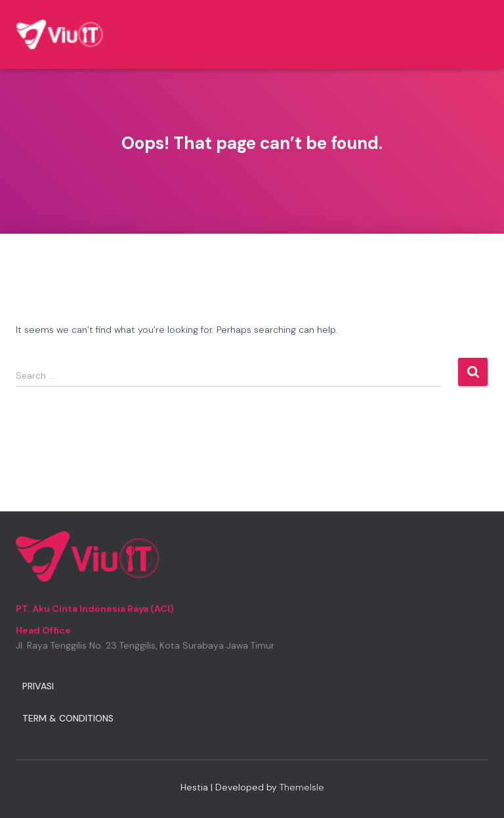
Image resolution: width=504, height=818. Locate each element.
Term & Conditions (68, 718)
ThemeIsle (302, 787)
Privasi (38, 686)
